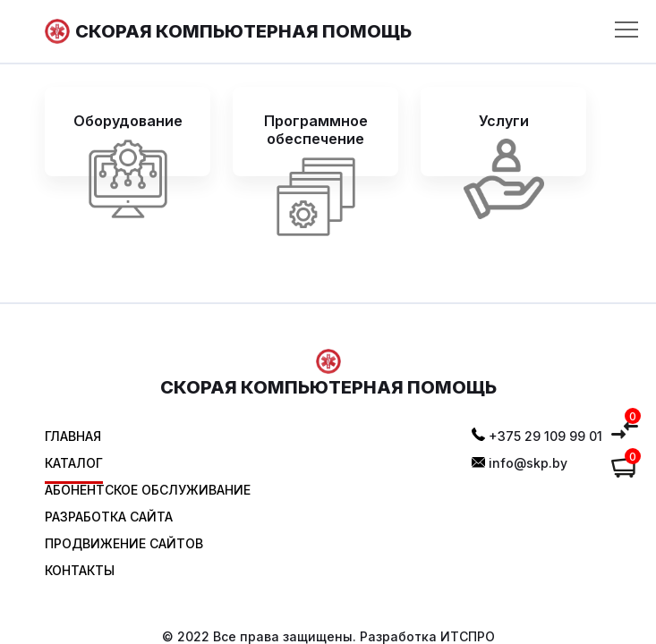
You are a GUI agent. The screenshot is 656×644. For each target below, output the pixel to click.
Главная (73, 436)
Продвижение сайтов (124, 543)
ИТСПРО (468, 636)
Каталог (74, 463)
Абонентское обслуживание (148, 490)
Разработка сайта (109, 517)
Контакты (80, 570)
